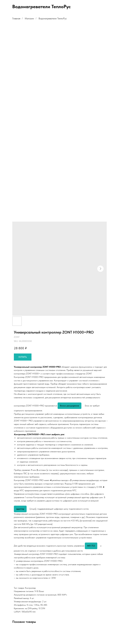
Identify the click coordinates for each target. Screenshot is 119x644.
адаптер (20, 509)
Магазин (29, 18)
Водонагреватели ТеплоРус (53, 18)
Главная (16, 18)
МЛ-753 (91, 546)
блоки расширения (69, 406)
